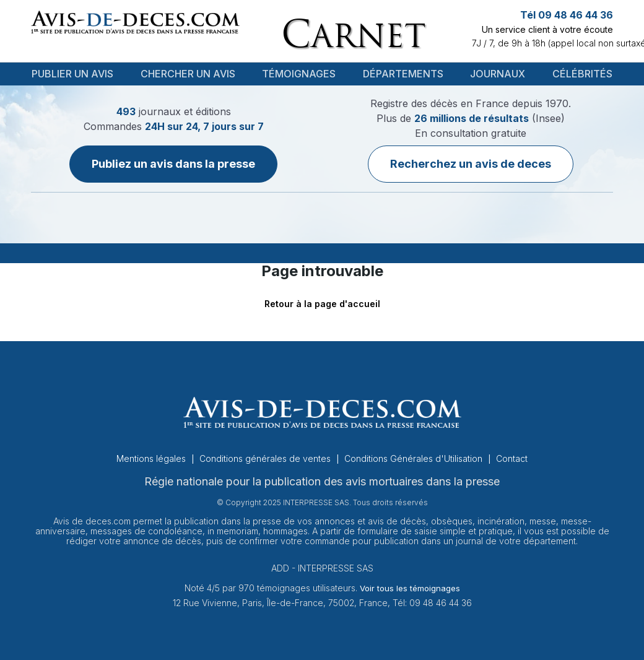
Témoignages (299, 74)
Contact (512, 458)
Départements (403, 74)
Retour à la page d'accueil (322, 304)
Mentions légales (152, 458)
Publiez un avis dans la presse (173, 164)
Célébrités (582, 74)
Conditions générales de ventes (266, 458)
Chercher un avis (188, 74)
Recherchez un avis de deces (471, 164)
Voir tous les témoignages (410, 588)
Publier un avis (72, 74)
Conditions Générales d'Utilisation (415, 458)
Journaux (498, 74)
